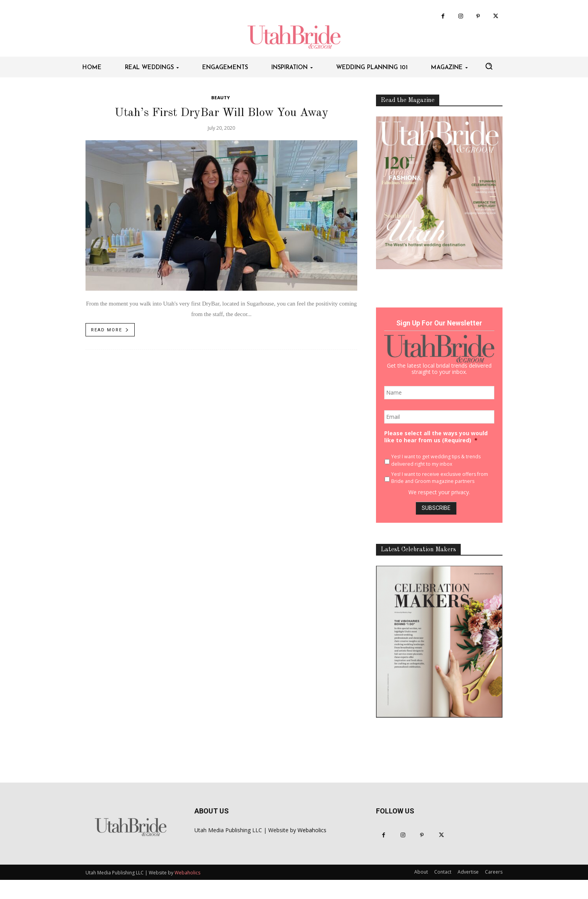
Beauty (221, 98)
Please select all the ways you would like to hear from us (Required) (436, 437)
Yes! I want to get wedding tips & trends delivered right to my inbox (436, 460)
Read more (110, 330)
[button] (489, 66)
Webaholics (312, 830)
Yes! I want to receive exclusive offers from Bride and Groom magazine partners (440, 478)
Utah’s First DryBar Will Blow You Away (221, 113)
